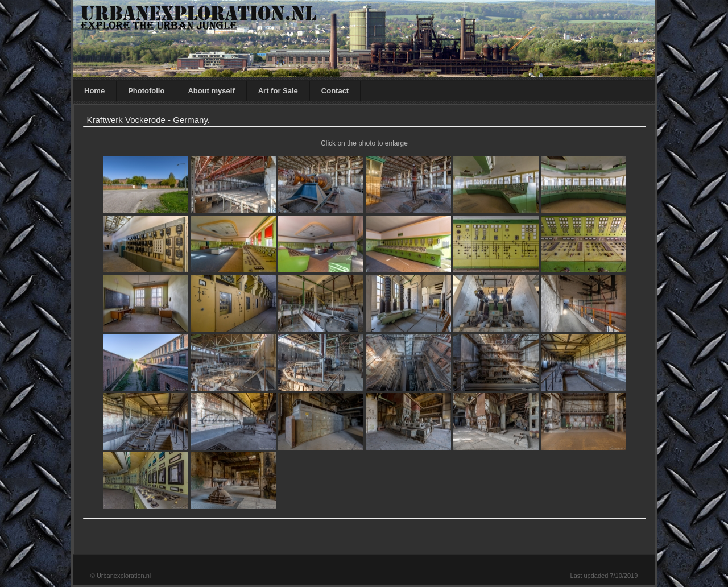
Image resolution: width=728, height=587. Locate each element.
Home (94, 91)
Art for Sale (278, 91)
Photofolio (146, 91)
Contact (335, 91)
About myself (211, 91)
